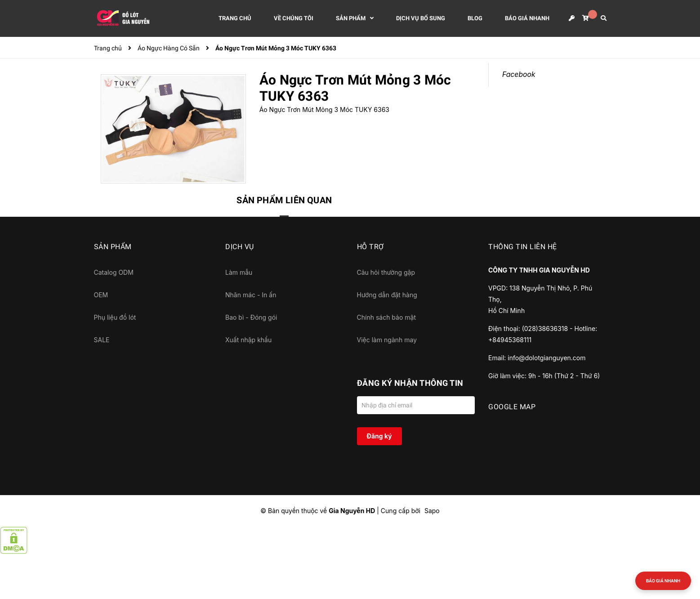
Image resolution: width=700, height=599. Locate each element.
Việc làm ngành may (387, 340)
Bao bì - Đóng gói (251, 317)
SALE (102, 340)
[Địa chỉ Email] (416, 405)
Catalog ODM (114, 272)
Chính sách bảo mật (386, 317)
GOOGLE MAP (512, 407)
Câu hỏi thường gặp (386, 272)
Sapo (432, 511)
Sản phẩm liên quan (284, 200)
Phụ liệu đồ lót (115, 317)
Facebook (519, 74)
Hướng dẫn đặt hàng (387, 295)
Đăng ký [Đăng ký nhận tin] (379, 436)
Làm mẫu (239, 272)
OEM (101, 295)
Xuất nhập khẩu (248, 340)
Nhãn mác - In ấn (251, 295)
